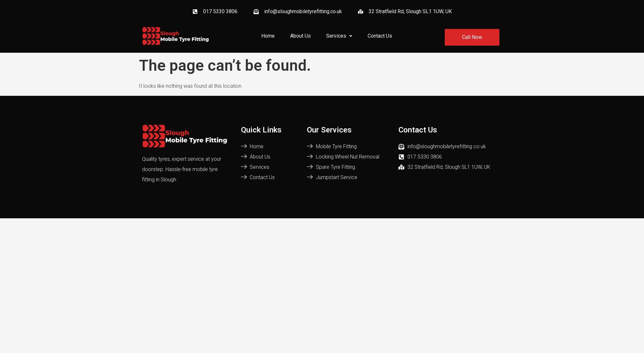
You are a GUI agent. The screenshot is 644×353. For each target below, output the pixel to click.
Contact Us (380, 36)
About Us (300, 36)
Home (268, 36)
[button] (339, 36)
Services (339, 36)
